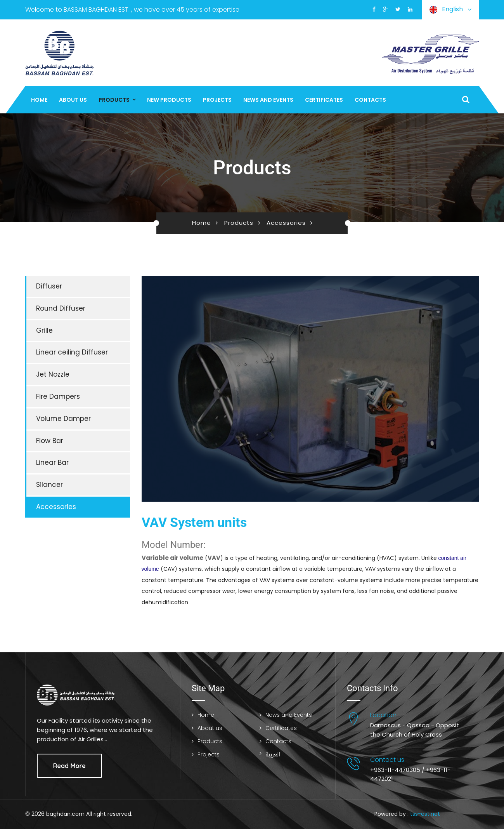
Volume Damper (63, 419)
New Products (169, 100)
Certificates (324, 100)
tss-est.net (425, 814)
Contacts (370, 100)
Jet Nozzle (53, 374)
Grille (44, 330)
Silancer (49, 485)
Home (39, 100)
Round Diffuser (61, 308)
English (450, 10)
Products (114, 100)
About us (73, 100)
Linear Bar (52, 462)
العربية (273, 755)
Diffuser (49, 286)
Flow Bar (50, 441)
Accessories (286, 223)
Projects (217, 100)
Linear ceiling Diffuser (72, 352)
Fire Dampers (58, 396)
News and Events (268, 100)
